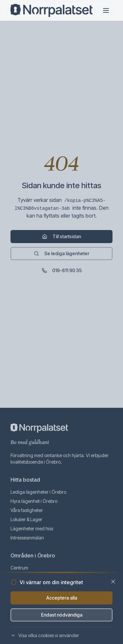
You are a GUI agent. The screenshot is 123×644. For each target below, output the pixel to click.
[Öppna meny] (106, 10)
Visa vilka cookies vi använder (45, 635)
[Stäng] (113, 582)
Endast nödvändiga (62, 615)
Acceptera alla (62, 598)
